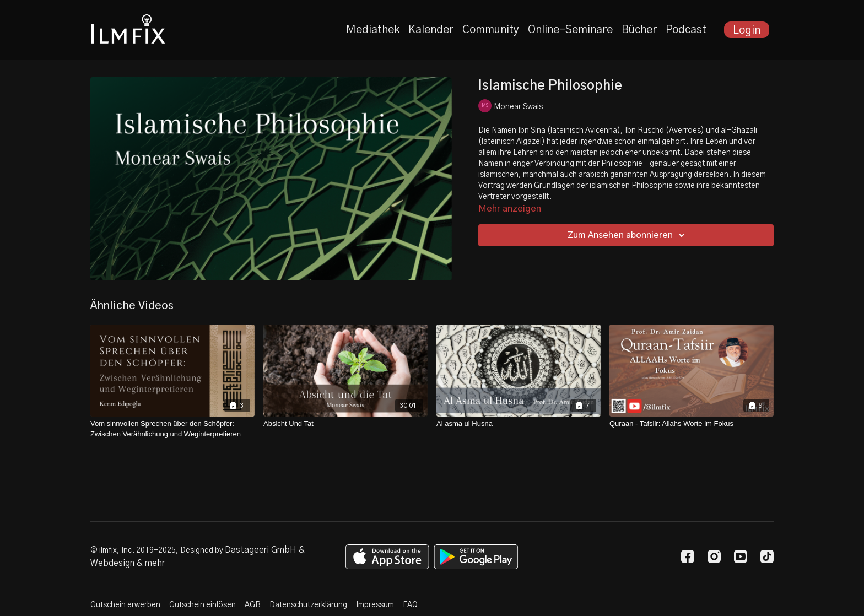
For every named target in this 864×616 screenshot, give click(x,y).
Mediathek (373, 30)
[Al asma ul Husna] (519, 424)
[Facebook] (688, 556)
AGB (253, 605)
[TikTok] (767, 556)
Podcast (686, 30)
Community (491, 30)
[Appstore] (387, 557)
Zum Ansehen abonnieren (628, 235)
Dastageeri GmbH (261, 550)
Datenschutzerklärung (308, 605)
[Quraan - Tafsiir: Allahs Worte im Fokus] (692, 424)
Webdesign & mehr (128, 563)
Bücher (639, 30)
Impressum (375, 605)
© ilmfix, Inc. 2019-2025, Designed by (158, 550)
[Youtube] (741, 556)
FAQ (410, 605)
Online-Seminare (570, 30)
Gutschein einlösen (202, 605)
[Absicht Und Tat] (345, 424)
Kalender (431, 30)
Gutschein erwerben (125, 605)
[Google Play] (476, 557)
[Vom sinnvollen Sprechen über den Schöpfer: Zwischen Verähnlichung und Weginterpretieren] (172, 429)
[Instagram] (714, 556)
